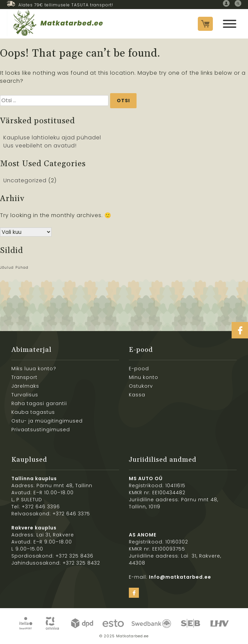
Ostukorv (141, 386)
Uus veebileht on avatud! (40, 146)
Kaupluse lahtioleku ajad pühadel (52, 138)
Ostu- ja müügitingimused (47, 421)
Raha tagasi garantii (39, 403)
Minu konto (144, 377)
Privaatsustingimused (41, 430)
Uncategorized (25, 180)
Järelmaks (25, 386)
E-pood (139, 369)
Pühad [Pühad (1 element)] (22, 268)
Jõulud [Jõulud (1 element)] (7, 268)
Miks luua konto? (34, 369)
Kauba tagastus (33, 412)
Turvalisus (25, 395)
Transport (24, 377)
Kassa (137, 395)
